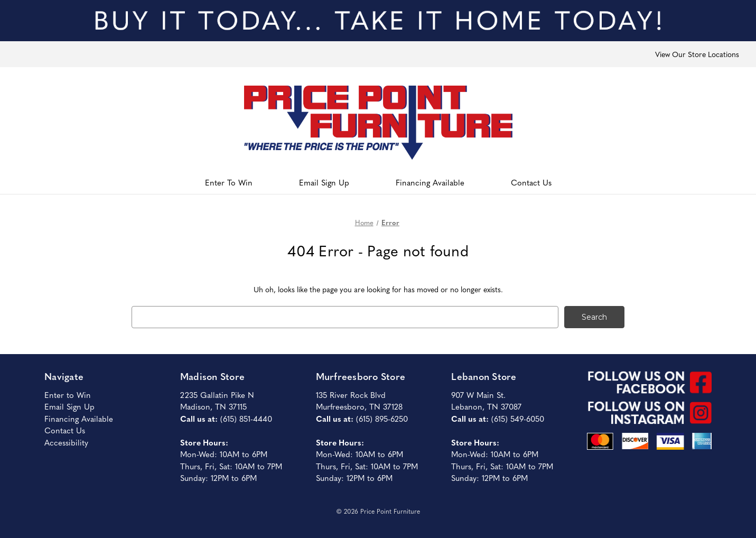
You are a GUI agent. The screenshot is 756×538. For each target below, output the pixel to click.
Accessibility (66, 442)
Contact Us (531, 182)
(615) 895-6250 (382, 418)
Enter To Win (229, 182)
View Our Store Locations (697, 54)
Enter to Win (68, 395)
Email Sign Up (324, 182)
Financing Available (430, 182)
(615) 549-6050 (518, 418)
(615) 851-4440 (246, 418)
